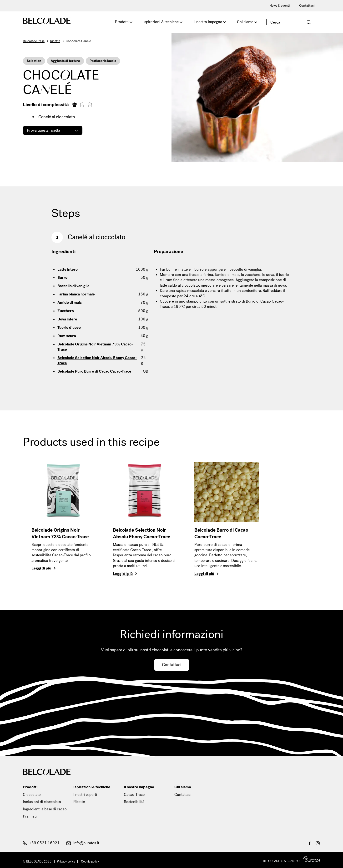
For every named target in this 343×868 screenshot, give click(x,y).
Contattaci (307, 6)
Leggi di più (41, 568)
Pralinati (30, 816)
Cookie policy (90, 861)
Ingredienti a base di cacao (45, 809)
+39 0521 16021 (41, 843)
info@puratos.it (83, 843)
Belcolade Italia (34, 41)
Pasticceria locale (103, 61)
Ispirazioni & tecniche (161, 22)
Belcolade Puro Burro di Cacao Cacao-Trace (94, 371)
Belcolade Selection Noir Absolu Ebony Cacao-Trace (97, 360)
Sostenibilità (134, 802)
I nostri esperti (85, 795)
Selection (34, 61)
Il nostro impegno (208, 22)
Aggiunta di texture (65, 61)
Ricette (55, 41)
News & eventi (280, 6)
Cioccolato (32, 795)
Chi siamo (245, 22)
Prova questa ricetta (43, 130)
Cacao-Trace (134, 795)
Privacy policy (66, 861)
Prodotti (122, 22)
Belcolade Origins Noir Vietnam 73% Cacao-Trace (95, 347)
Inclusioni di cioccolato (42, 802)
